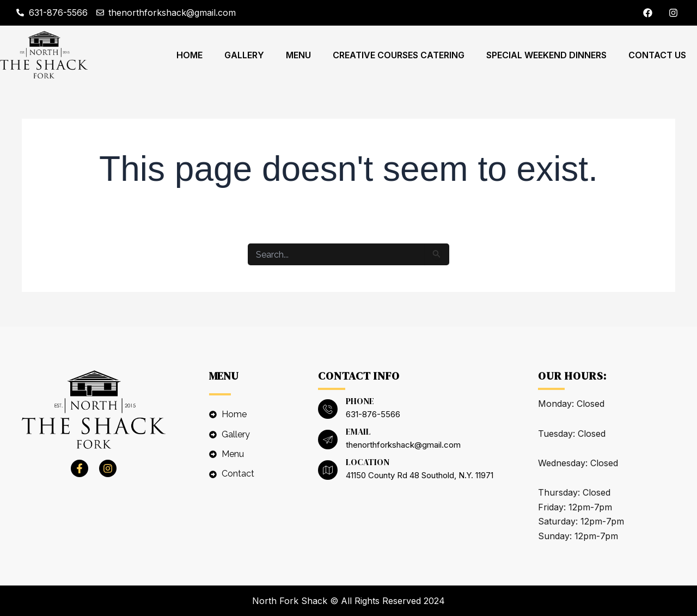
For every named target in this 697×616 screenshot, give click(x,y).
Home (189, 55)
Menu (298, 55)
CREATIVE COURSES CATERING (399, 55)
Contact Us (657, 55)
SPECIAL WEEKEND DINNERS (546, 55)
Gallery (244, 55)
